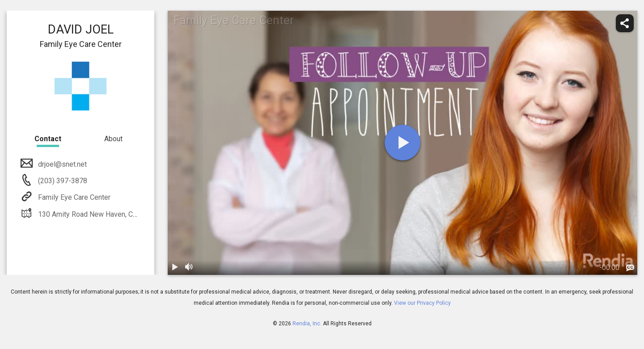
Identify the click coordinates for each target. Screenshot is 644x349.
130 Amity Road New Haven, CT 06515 (97, 214)
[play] (402, 143)
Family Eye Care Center (73, 197)
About (113, 139)
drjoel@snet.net (61, 164)
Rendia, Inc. (307, 324)
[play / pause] (175, 268)
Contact (48, 139)
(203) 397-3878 (62, 181)
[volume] (189, 268)
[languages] (630, 268)
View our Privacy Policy (422, 303)
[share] (625, 23)
